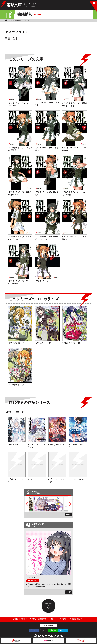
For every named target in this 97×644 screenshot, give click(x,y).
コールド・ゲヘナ (77, 479)
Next (70, 504)
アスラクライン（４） (17, 343)
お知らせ (53, 619)
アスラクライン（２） (72, 343)
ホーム (10, 20)
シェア (35, 630)
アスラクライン (42, 281)
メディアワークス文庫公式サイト (71, 619)
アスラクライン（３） (45, 343)
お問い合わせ (48, 626)
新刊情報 (17, 619)
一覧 (69, 515)
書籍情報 (18, 20)
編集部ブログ (43, 619)
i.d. (31, 479)
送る (55, 630)
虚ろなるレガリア (57, 445)
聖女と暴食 (13, 445)
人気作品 (33, 619)
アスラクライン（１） (17, 385)
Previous (27, 504)
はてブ (65, 630)
